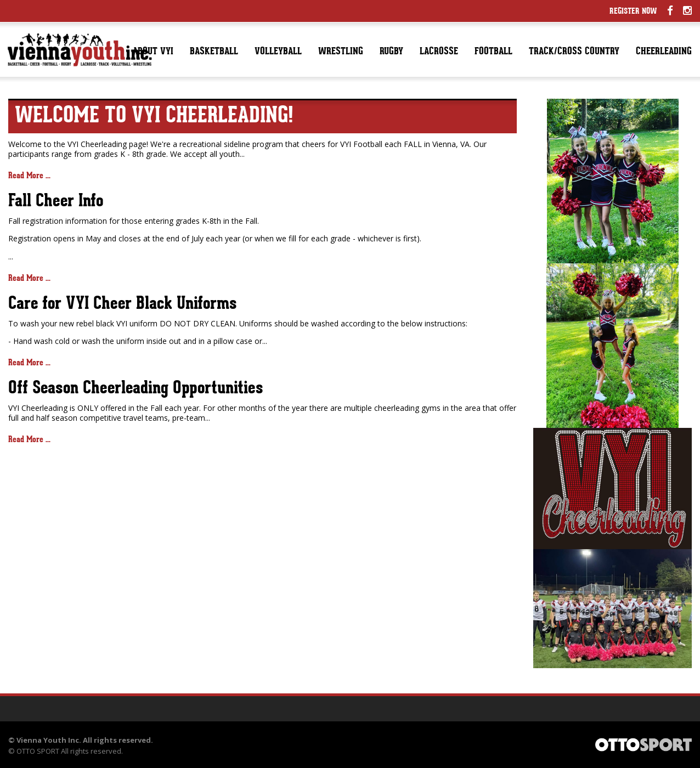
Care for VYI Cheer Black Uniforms (122, 304)
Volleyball (278, 52)
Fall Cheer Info (56, 202)
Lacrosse (439, 52)
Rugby (391, 52)
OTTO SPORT (38, 751)
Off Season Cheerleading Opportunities (136, 389)
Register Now (633, 12)
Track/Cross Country (574, 52)
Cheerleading (664, 52)
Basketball (214, 52)
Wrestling (341, 52)
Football (493, 52)
